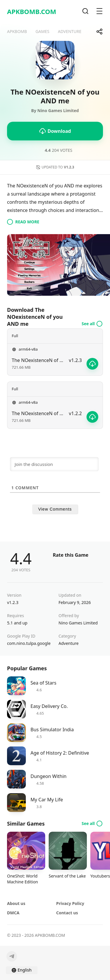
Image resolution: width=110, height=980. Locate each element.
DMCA (13, 913)
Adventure (69, 643)
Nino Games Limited (78, 623)
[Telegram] (12, 956)
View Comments (55, 509)
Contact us (67, 913)
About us (16, 903)
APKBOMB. (32, 11)
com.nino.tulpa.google (29, 643)
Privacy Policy (70, 903)
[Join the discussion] (54, 464)
